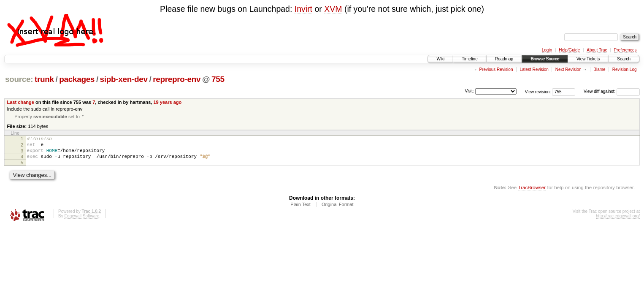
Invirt (303, 9)
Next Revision (568, 69)
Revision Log (625, 69)
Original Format (338, 210)
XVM (333, 9)
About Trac (597, 50)
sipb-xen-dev (124, 79)
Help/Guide (569, 50)
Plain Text (300, 210)
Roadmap (504, 59)
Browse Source (545, 59)
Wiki (440, 59)
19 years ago (167, 102)
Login (547, 50)
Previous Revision (496, 69)
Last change (21, 102)
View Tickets (588, 59)
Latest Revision (534, 69)
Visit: (469, 91)
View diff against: (612, 91)
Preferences (625, 50)
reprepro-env (177, 79)
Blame (599, 69)
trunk (44, 79)
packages (77, 79)
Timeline (469, 59)
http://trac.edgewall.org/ (618, 222)
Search (624, 59)
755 (218, 79)
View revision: (538, 91)
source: (19, 79)
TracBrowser (532, 193)
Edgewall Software (82, 222)
